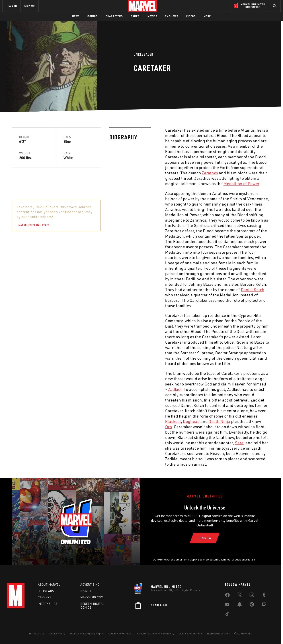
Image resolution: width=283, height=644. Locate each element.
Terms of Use (37, 633)
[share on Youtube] (227, 605)
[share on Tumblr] (264, 596)
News (76, 16)
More (207, 16)
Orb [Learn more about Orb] (71, 427)
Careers (45, 597)
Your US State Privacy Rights (87, 633)
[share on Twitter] (240, 596)
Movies (152, 16)
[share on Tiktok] (227, 615)
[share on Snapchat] (240, 605)
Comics (92, 16)
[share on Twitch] (264, 605)
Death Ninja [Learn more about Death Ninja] (122, 421)
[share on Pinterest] (252, 605)
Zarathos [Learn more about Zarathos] (113, 173)
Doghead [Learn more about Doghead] (94, 421)
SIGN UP (29, 6)
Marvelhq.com (92, 597)
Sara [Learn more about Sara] (142, 443)
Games (135, 16)
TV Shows (172, 16)
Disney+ (87, 591)
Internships (48, 604)
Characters (114, 16)
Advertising (90, 585)
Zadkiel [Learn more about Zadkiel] (77, 389)
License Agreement (190, 633)
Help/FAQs (46, 591)
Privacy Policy (57, 633)
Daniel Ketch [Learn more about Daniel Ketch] (155, 289)
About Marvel (49, 585)
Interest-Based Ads (218, 633)
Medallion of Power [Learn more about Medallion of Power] (144, 183)
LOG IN (13, 6)
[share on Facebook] (227, 596)
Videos (191, 16)
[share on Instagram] (252, 596)
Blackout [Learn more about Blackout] (76, 421)
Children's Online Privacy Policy (156, 633)
